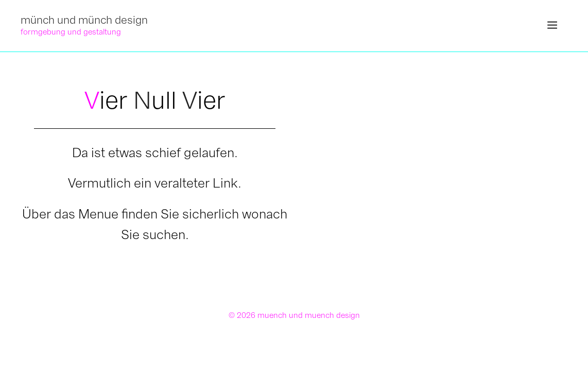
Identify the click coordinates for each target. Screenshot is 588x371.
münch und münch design (84, 20)
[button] (552, 26)
